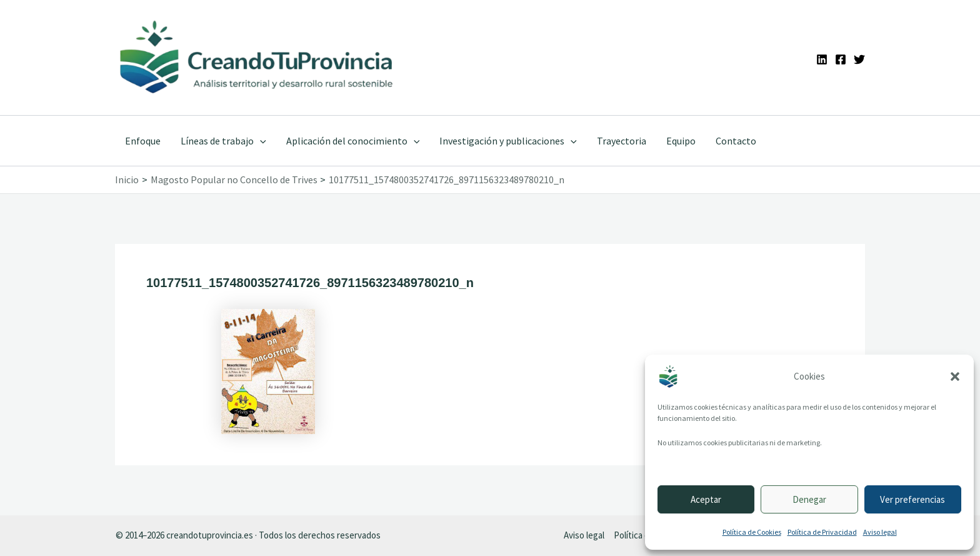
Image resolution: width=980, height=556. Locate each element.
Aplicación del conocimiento (353, 141)
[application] (260, 141)
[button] (955, 377)
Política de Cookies (752, 532)
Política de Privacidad (822, 532)
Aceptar (706, 499)
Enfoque (143, 141)
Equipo (681, 141)
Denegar (809, 499)
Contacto (736, 141)
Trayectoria (622, 141)
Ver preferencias (912, 499)
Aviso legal (880, 532)
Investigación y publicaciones (508, 141)
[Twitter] (859, 59)
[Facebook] (841, 59)
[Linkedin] (822, 59)
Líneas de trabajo (223, 141)
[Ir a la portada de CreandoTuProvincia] (257, 58)
